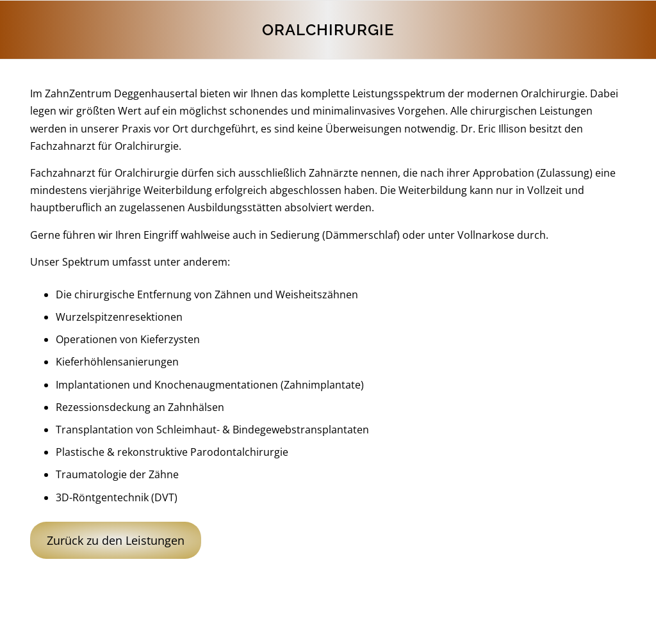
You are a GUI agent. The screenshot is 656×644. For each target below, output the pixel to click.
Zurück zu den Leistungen (116, 540)
